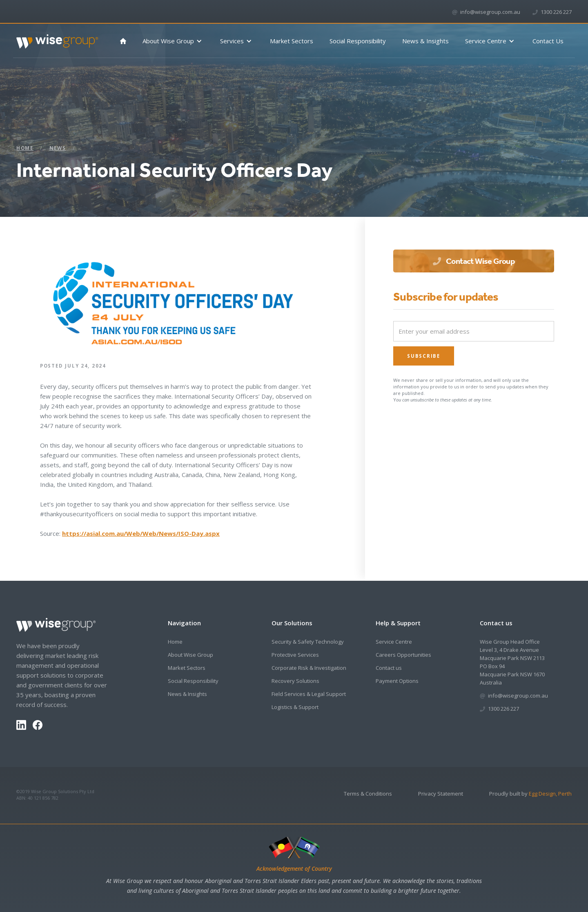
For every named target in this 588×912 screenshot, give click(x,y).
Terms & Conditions (368, 794)
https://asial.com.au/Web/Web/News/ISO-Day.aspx (141, 533)
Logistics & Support (295, 707)
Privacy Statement (441, 794)
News (58, 148)
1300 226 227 (556, 12)
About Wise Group (190, 655)
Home (25, 148)
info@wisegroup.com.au (490, 12)
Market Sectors (292, 41)
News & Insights (425, 41)
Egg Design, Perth (550, 794)
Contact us (389, 668)
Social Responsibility (358, 41)
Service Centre (394, 642)
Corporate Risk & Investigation (309, 668)
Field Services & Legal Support (309, 694)
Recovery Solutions (295, 681)
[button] (173, 41)
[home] (57, 38)
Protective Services (295, 655)
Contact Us (548, 41)
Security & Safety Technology (308, 642)
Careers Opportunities (403, 655)
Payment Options (397, 681)
